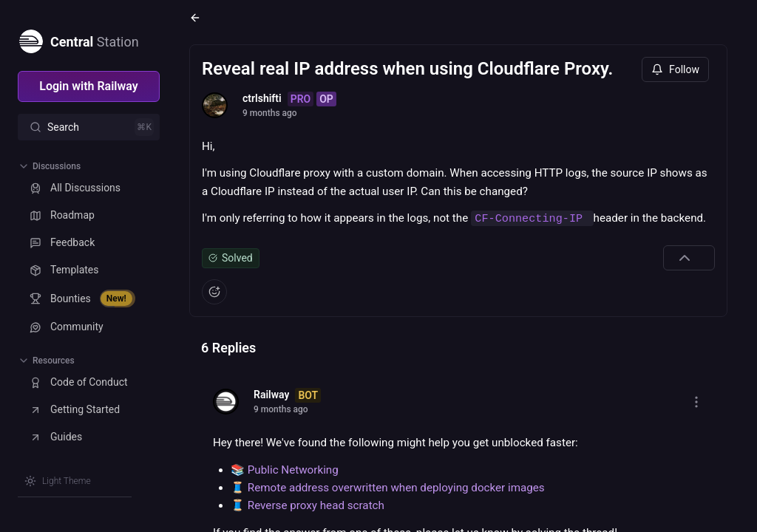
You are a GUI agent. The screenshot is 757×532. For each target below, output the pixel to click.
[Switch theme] (58, 481)
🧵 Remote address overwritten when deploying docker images (388, 488)
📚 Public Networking (285, 470)
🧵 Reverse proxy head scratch (308, 505)
